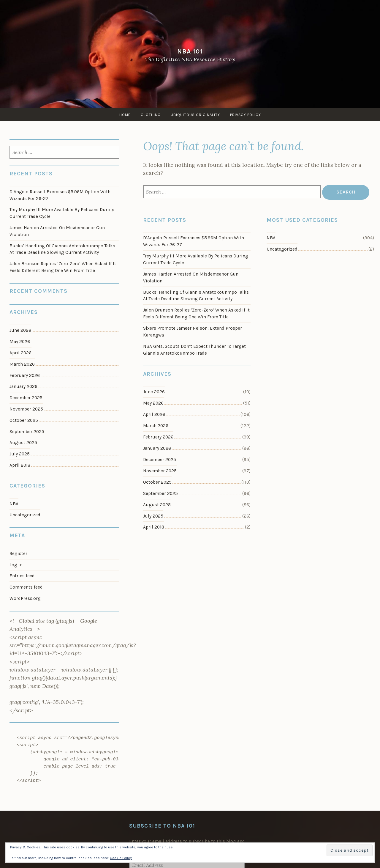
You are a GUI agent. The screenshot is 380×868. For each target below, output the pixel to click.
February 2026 (158, 437)
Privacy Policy (246, 115)
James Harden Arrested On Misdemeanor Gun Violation (191, 277)
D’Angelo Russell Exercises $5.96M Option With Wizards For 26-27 (194, 241)
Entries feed (22, 576)
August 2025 (157, 505)
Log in (16, 565)
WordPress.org (25, 598)
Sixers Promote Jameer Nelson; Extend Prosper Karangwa (193, 332)
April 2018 (154, 527)
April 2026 (154, 414)
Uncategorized (282, 249)
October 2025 (157, 482)
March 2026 (156, 426)
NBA (271, 238)
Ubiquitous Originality (195, 115)
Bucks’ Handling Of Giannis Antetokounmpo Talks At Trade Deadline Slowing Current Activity (196, 296)
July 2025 (153, 516)
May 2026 (153, 403)
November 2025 (160, 471)
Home (125, 115)
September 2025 (160, 493)
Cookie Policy (121, 858)
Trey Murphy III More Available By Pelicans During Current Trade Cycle (196, 259)
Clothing (151, 115)
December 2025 (160, 460)
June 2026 (154, 392)
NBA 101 (190, 51)
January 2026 (157, 448)
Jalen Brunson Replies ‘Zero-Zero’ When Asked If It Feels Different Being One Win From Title (196, 313)
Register (18, 553)
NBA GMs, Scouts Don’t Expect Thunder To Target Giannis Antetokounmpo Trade (194, 350)
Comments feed (26, 587)
